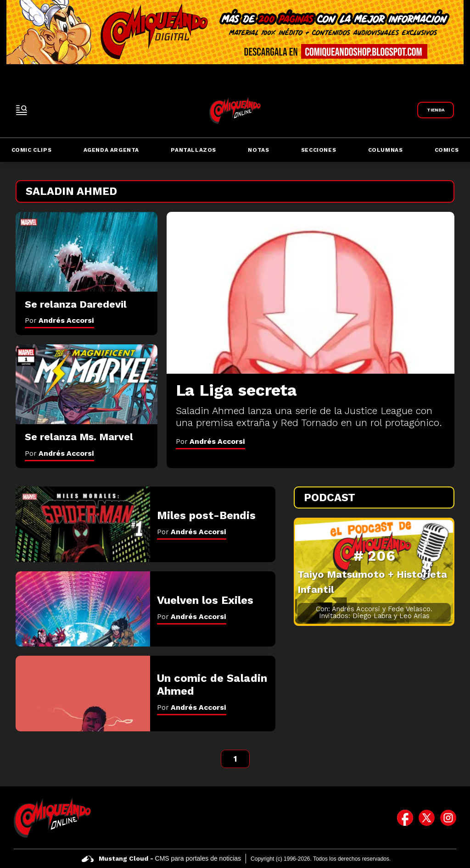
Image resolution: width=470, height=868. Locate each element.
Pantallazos (193, 150)
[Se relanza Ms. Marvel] (87, 384)
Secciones (319, 150)
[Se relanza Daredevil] (87, 252)
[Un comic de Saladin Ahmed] (83, 694)
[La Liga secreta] (311, 293)
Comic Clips (32, 150)
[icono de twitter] (427, 818)
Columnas (386, 150)
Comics (447, 150)
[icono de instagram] (448, 818)
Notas (258, 150)
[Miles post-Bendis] (83, 524)
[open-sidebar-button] (22, 110)
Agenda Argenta (111, 150)
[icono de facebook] (405, 818)
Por (210, 441)
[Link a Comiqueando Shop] (436, 110)
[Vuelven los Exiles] (83, 609)
